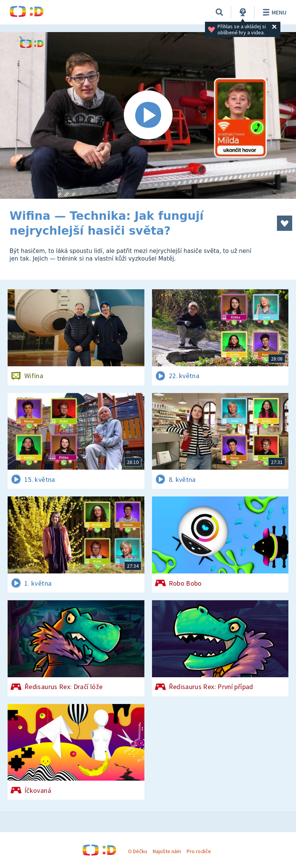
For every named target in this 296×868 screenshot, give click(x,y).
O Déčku (138, 851)
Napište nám (167, 851)
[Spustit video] (148, 115)
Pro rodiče (199, 851)
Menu (273, 12)
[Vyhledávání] (219, 12)
